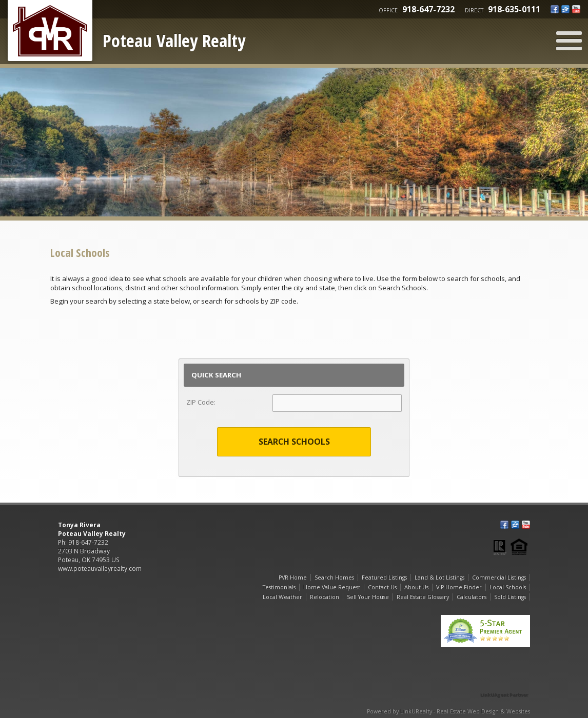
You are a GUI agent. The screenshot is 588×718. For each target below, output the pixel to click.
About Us (416, 587)
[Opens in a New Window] (504, 680)
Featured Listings (384, 577)
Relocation (325, 597)
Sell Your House (368, 597)
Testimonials (279, 587)
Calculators (472, 597)
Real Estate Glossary (423, 597)
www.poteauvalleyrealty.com (100, 569)
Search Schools (294, 442)
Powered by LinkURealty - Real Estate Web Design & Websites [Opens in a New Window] (448, 711)
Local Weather (282, 597)
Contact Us (382, 587)
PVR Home (293, 577)
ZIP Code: (201, 402)
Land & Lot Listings (439, 577)
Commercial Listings (499, 577)
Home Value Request (332, 587)
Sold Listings (510, 597)
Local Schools (508, 587)
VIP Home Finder (459, 587)
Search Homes (334, 577)
